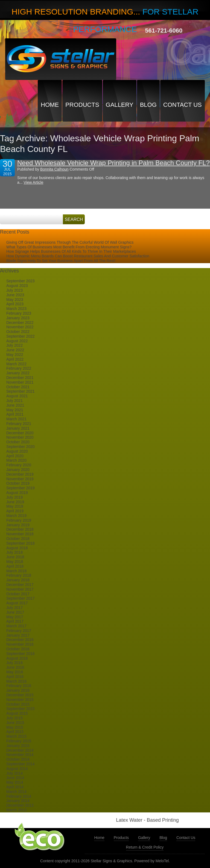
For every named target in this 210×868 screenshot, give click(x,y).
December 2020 (20, 433)
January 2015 (18, 746)
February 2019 (19, 520)
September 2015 (21, 709)
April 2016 (15, 677)
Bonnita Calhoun (54, 169)
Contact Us (183, 105)
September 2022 (21, 336)
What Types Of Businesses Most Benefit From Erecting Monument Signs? (69, 247)
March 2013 (16, 810)
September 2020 (21, 447)
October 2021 (18, 387)
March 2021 (16, 419)
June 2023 (15, 295)
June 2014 (15, 778)
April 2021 (15, 414)
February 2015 (19, 741)
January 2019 (18, 525)
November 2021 (20, 382)
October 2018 (18, 539)
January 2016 (18, 690)
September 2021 (21, 391)
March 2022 (16, 364)
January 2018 (18, 580)
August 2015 (17, 713)
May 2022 (15, 355)
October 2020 (18, 442)
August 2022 (17, 341)
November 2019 (20, 479)
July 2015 (14, 718)
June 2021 (15, 405)
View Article (33, 182)
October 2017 (18, 594)
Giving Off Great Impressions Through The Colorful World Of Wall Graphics (70, 242)
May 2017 (15, 617)
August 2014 (17, 769)
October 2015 (18, 704)
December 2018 (20, 529)
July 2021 (14, 401)
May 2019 (15, 506)
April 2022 (15, 359)
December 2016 (20, 640)
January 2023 (18, 318)
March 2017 (16, 626)
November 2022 (20, 327)
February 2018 (19, 575)
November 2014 (20, 755)
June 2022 (15, 350)
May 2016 (15, 672)
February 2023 (19, 313)
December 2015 (20, 695)
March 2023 (16, 309)
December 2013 (20, 805)
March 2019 (16, 516)
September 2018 (21, 543)
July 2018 (14, 552)
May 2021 (15, 410)
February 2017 (19, 631)
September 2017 (21, 598)
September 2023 (21, 281)
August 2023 (17, 286)
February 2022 (19, 368)
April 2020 (15, 456)
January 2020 (18, 470)
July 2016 (14, 663)
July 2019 (14, 497)
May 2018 (15, 562)
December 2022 (20, 323)
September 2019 (21, 488)
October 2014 (18, 759)
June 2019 (15, 502)
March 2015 (16, 736)
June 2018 (15, 557)
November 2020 (20, 437)
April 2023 (15, 304)
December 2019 (20, 474)
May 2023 (15, 300)
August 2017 (17, 603)
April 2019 (15, 511)
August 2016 (17, 658)
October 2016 (18, 649)
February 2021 (19, 424)
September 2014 (21, 764)
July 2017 (14, 608)
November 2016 (20, 644)
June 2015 (15, 723)
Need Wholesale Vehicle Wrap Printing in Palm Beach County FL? (113, 163)
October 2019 (18, 483)
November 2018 (20, 534)
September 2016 (21, 654)
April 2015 (15, 732)
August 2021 (17, 396)
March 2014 (16, 792)
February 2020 (19, 465)
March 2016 (16, 681)
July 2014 (14, 773)
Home (50, 105)
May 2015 (15, 727)
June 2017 (15, 612)
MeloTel (162, 861)
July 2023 (14, 290)
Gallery (120, 105)
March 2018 (16, 571)
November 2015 (20, 700)
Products (82, 105)
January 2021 (18, 428)
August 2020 (17, 451)
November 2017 (20, 589)
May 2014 (15, 782)
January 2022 (18, 373)
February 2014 (19, 796)
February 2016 (19, 686)
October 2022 (18, 332)
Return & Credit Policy (145, 847)
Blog (148, 105)
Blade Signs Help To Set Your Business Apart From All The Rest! (61, 261)
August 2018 (17, 548)
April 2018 (15, 566)
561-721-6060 (164, 31)
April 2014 (15, 787)
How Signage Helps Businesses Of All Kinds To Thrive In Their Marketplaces (71, 251)
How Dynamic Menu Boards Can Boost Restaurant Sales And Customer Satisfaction (78, 256)
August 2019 (17, 493)
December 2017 (20, 585)
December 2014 (20, 750)
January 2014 (18, 801)
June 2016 (15, 667)
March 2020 (16, 460)
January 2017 (18, 635)
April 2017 (15, 621)
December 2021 (20, 378)
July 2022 (14, 345)
